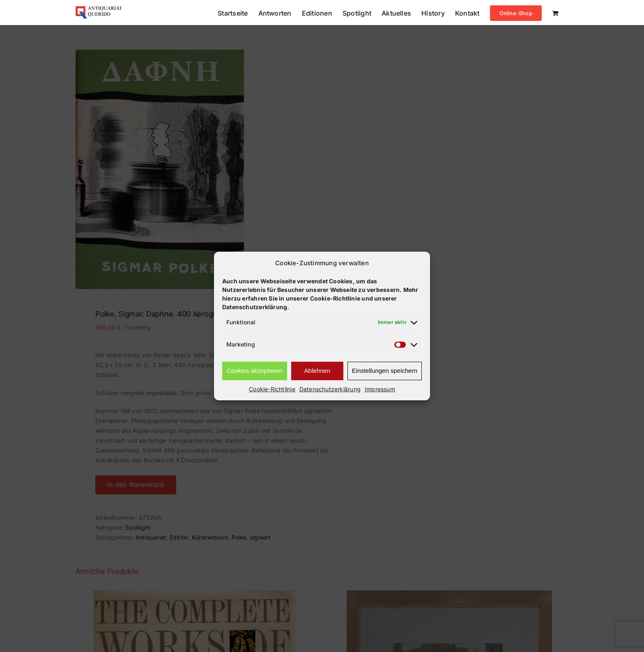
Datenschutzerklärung (330, 389)
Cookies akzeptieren (255, 371)
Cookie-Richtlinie (272, 389)
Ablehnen (317, 371)
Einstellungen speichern (385, 371)
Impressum (380, 389)
